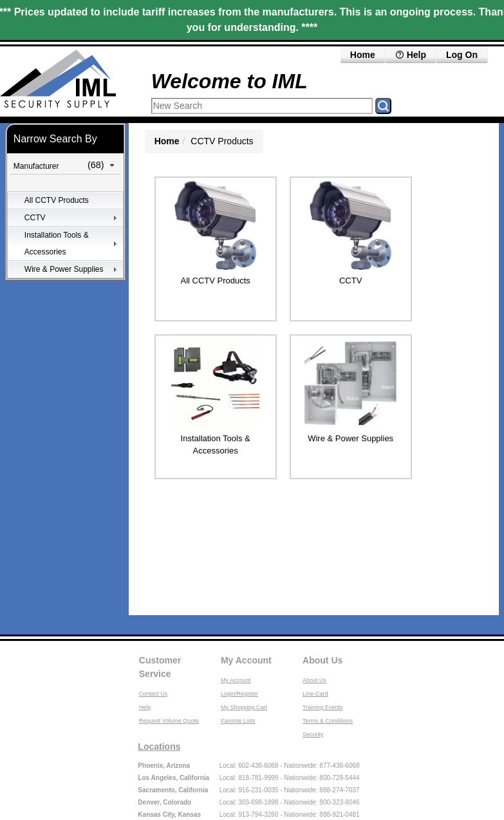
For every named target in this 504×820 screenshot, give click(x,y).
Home (363, 55)
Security (313, 734)
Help (411, 55)
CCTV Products (222, 141)
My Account (246, 660)
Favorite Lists (238, 721)
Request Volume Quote (169, 721)
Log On (462, 55)
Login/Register (239, 694)
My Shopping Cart (244, 707)
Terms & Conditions (328, 721)
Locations (159, 747)
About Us (322, 660)
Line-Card (315, 694)
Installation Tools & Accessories (57, 243)
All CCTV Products (57, 200)
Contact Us (154, 694)
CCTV (35, 218)
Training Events (322, 707)
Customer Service (160, 667)
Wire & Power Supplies (64, 269)
